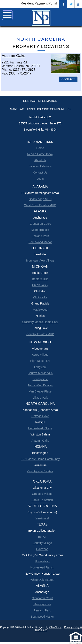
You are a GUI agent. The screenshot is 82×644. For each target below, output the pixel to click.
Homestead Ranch (42, 567)
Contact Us (40, 173)
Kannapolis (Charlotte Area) (40, 410)
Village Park (40, 398)
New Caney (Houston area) (42, 574)
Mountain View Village (40, 261)
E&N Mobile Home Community (40, 459)
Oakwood (42, 549)
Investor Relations (40, 166)
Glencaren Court (40, 224)
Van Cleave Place (40, 391)
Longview (40, 367)
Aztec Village (40, 355)
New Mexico (40, 342)
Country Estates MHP (40, 334)
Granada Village (42, 494)
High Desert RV (40, 361)
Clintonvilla (40, 297)
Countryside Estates (40, 471)
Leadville (40, 254)
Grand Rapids (40, 303)
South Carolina (42, 506)
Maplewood (40, 310)
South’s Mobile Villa (40, 373)
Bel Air (42, 537)
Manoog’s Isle (40, 230)
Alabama (40, 187)
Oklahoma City (42, 488)
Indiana (40, 447)
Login (40, 179)
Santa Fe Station (42, 500)
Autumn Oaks (40, 441)
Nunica (40, 316)
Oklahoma (42, 481)
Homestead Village (40, 428)
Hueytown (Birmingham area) (40, 193)
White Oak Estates (42, 580)
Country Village (42, 543)
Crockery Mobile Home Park (40, 322)
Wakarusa (40, 465)
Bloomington (40, 453)
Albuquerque (40, 349)
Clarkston (40, 291)
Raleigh (40, 422)
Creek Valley (40, 285)
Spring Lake (40, 328)
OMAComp (55, 627)
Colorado (40, 248)
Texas (42, 524)
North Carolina (41, 39)
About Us (40, 160)
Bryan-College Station (42, 531)
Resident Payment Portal (39, 3)
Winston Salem (40, 434)
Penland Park (40, 236)
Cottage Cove (40, 416)
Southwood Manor (40, 242)
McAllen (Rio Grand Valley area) (42, 555)
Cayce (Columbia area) (42, 512)
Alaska (40, 211)
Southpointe (40, 379)
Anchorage (40, 218)
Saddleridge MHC (40, 199)
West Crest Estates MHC (40, 205)
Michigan (40, 267)
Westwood (42, 518)
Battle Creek (40, 273)
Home (40, 148)
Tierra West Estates (40, 385)
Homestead (42, 561)
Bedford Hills (40, 279)
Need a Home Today (40, 154)
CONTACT (68, 79)
